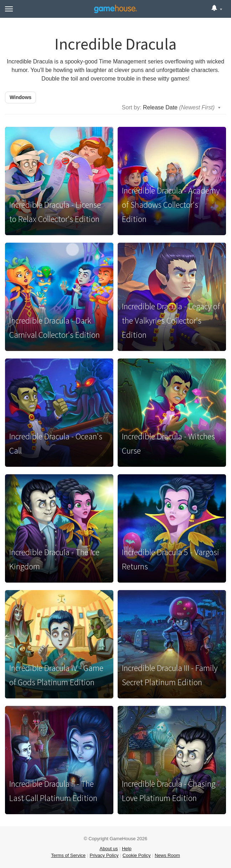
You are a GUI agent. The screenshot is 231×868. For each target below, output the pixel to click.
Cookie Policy (137, 855)
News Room (167, 855)
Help (127, 849)
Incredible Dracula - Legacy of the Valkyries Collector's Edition (171, 321)
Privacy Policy (104, 855)
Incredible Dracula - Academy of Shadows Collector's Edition (171, 205)
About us (109, 849)
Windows (20, 97)
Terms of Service (68, 855)
